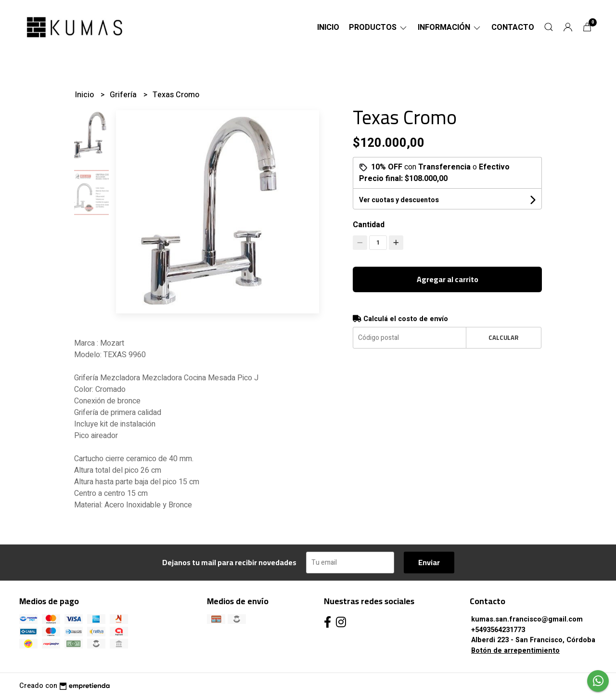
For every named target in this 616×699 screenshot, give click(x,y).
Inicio (328, 27)
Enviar (429, 562)
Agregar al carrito (448, 279)
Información (450, 27)
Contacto (513, 27)
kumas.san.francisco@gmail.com (527, 619)
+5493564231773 (498, 630)
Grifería (124, 95)
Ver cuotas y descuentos (399, 200)
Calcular (503, 337)
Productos (379, 27)
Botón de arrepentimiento (515, 651)
